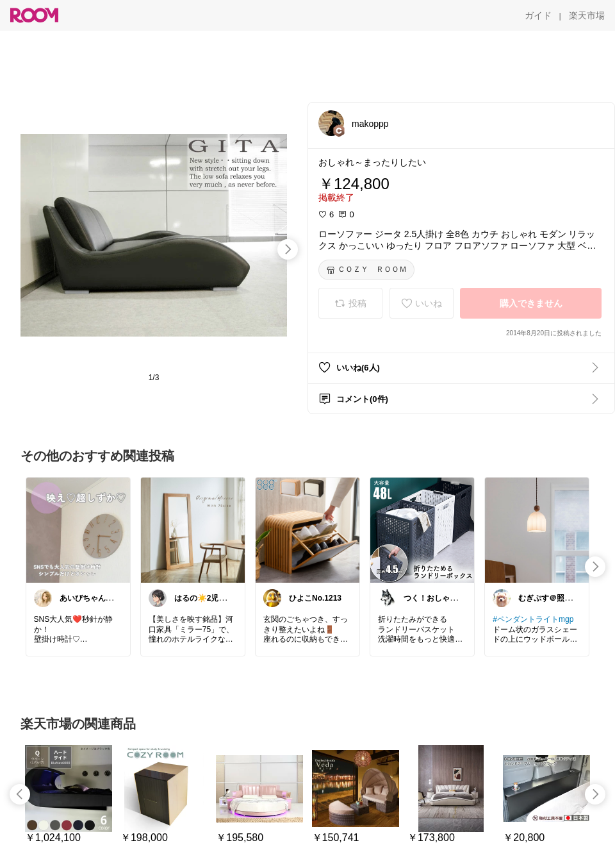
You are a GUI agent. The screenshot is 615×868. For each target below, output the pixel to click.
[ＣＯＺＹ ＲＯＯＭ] (366, 270)
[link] (78, 530)
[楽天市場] (587, 15)
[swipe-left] (20, 794)
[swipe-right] (288, 249)
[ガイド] (538, 15)
